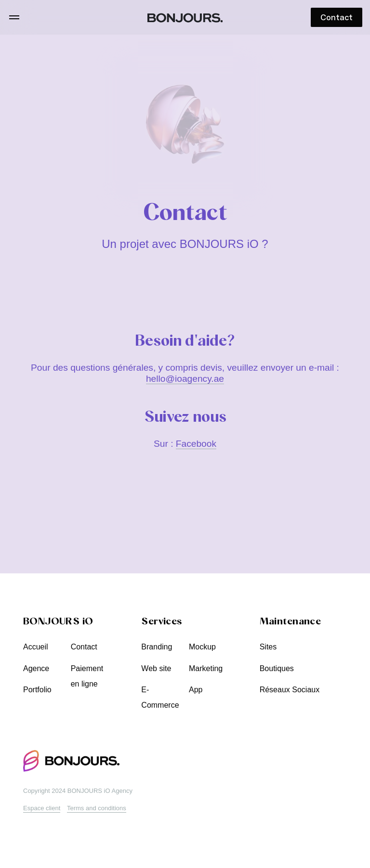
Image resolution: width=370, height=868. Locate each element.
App (196, 690)
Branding (157, 647)
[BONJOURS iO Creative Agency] (185, 18)
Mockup (202, 647)
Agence (36, 668)
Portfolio (37, 690)
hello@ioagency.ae (185, 379)
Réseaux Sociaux (290, 690)
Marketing (206, 668)
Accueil (36, 647)
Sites (268, 647)
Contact (84, 647)
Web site (156, 668)
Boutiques (277, 668)
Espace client (42, 808)
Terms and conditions (97, 808)
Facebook (196, 444)
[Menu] (14, 17)
